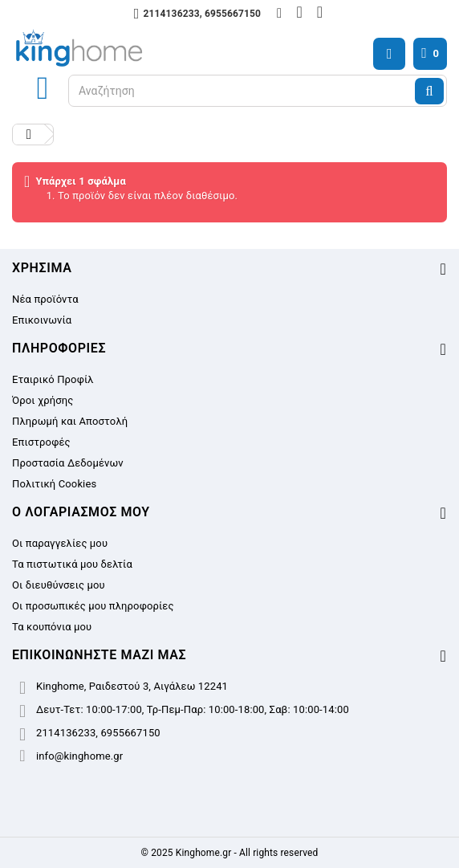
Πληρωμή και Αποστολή (70, 421)
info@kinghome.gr (79, 756)
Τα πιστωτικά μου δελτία (72, 564)
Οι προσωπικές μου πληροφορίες (93, 606)
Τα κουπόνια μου (52, 627)
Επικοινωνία (42, 320)
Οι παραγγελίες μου (60, 543)
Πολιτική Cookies (54, 484)
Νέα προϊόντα (45, 299)
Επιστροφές (41, 442)
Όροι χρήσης (43, 400)
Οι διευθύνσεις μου (59, 585)
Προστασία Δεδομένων (68, 463)
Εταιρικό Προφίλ (53, 379)
